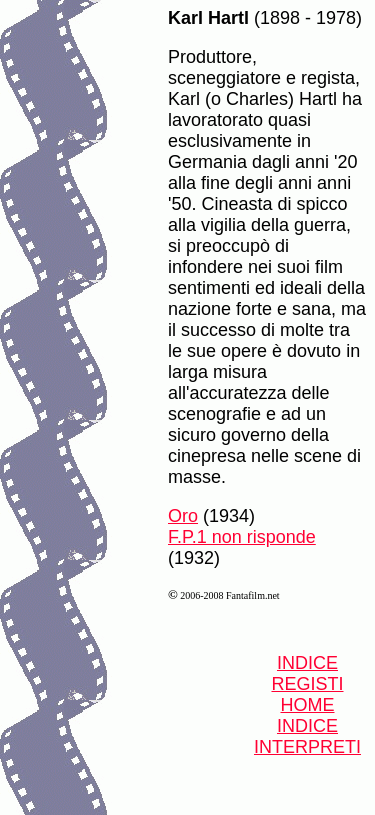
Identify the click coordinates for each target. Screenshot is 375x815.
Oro (183, 516)
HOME (308, 705)
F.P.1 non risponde (242, 537)
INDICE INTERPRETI (307, 736)
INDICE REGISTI (307, 673)
